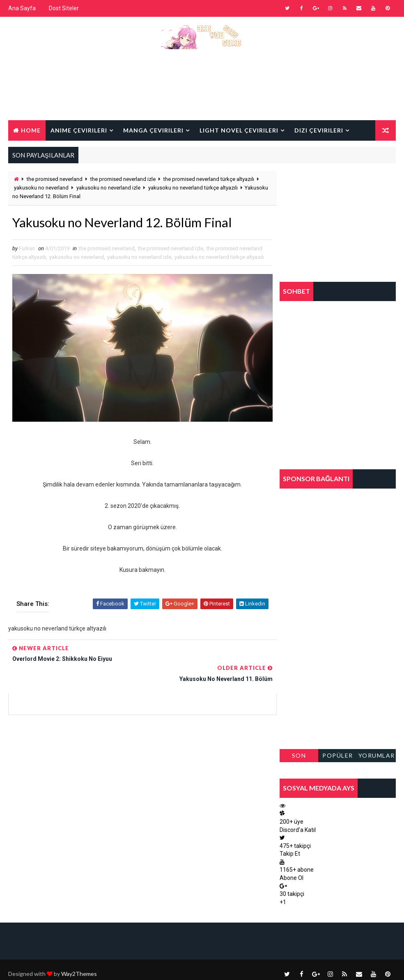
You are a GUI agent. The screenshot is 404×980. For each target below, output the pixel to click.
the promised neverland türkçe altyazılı (209, 179)
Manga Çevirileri (153, 130)
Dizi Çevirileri (319, 130)
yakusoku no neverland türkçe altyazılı (193, 188)
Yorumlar (377, 755)
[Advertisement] (202, 91)
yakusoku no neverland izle (108, 188)
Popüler (338, 755)
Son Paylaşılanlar (299, 757)
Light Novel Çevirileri (239, 130)
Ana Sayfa (22, 8)
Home (31, 130)
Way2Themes (79, 965)
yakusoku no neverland (41, 188)
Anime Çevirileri (79, 130)
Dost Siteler (64, 8)
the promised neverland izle (123, 179)
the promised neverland (55, 179)
